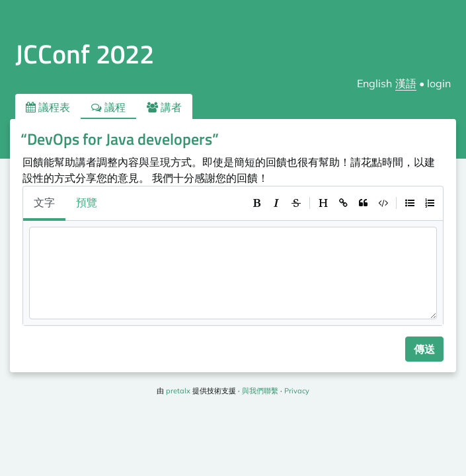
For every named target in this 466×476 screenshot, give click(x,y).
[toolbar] (343, 203)
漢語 (406, 83)
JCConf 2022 (85, 54)
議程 (108, 107)
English (374, 83)
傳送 (424, 349)
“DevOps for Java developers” (120, 139)
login (439, 83)
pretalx (178, 391)
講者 (164, 107)
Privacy (297, 391)
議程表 (48, 107)
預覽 (87, 202)
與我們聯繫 (260, 391)
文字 (44, 202)
